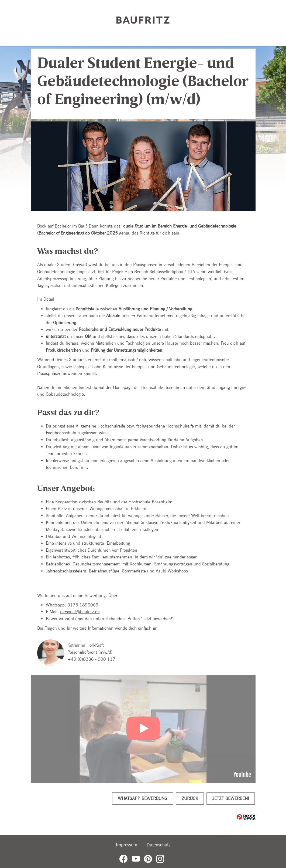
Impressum (127, 845)
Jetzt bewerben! (231, 799)
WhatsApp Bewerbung (143, 799)
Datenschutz (158, 845)
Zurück (190, 799)
